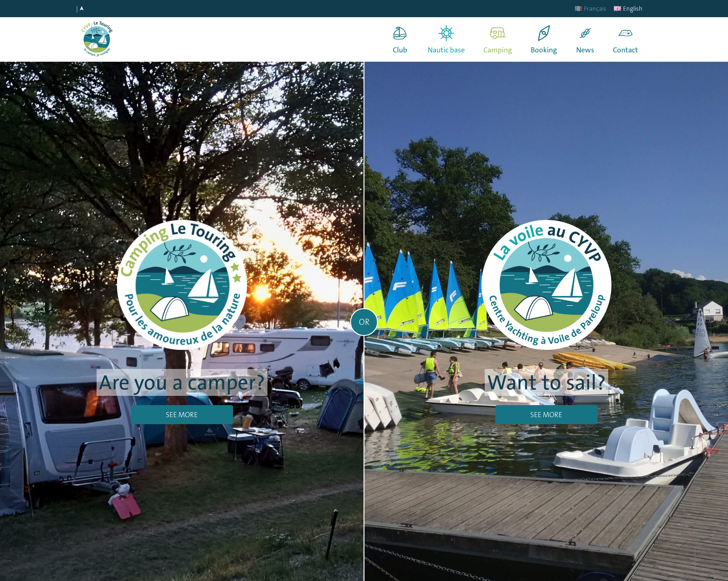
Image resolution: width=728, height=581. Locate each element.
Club (400, 50)
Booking (544, 50)
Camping (498, 50)
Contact (625, 50)
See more (182, 415)
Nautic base (446, 50)
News (585, 50)
